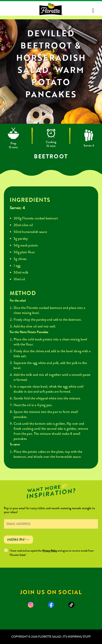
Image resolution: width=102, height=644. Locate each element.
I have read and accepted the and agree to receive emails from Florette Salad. (52, 553)
